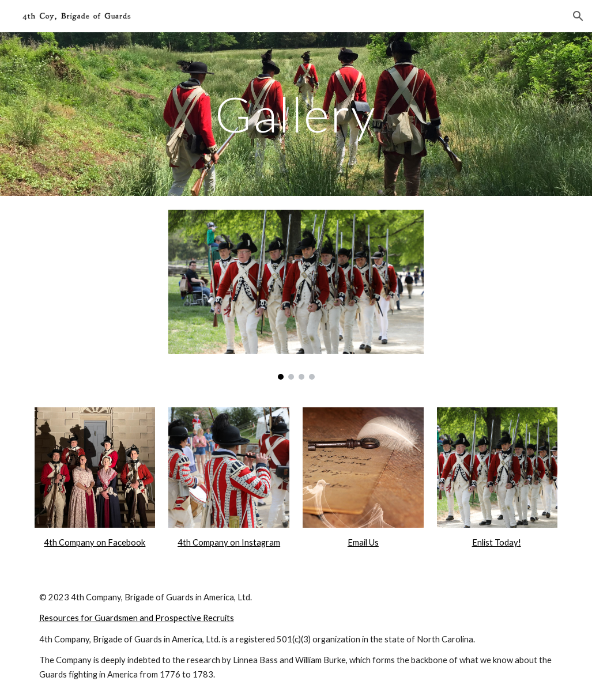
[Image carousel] (296, 295)
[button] (578, 16)
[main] (296, 114)
